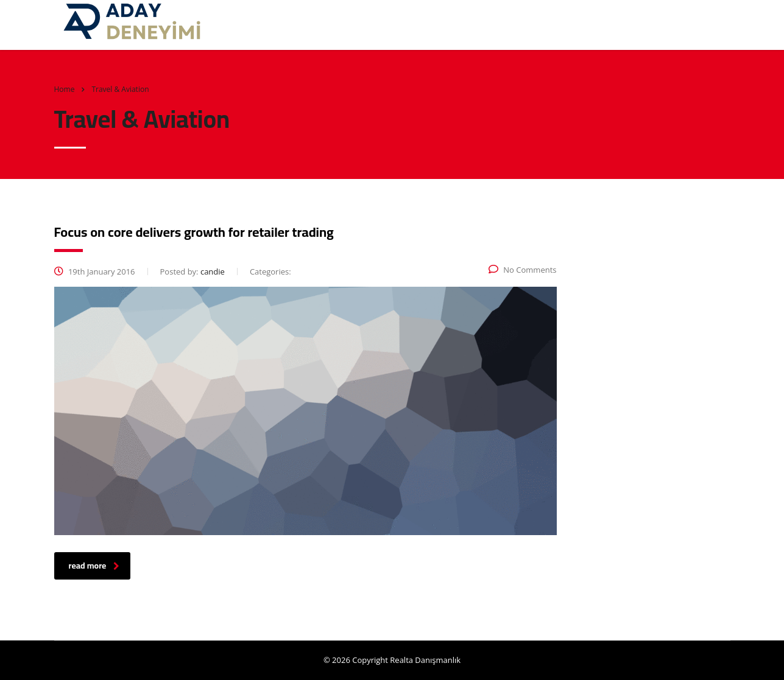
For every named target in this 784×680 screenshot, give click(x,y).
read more (94, 566)
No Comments (522, 270)
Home (65, 89)
